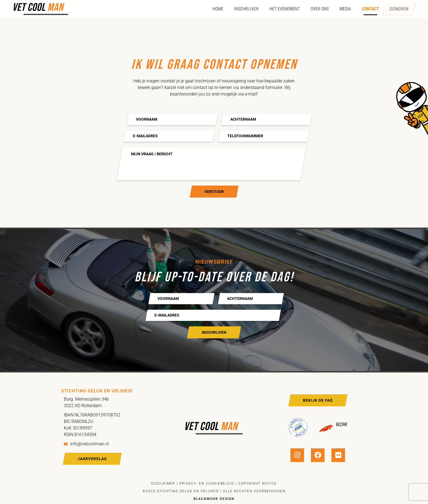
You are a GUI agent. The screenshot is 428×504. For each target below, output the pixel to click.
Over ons (316, 9)
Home (215, 9)
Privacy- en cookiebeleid (206, 484)
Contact (367, 9)
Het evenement (281, 9)
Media (342, 9)
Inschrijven (243, 9)
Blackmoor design (214, 499)
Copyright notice (258, 484)
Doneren (398, 9)
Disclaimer (163, 484)
